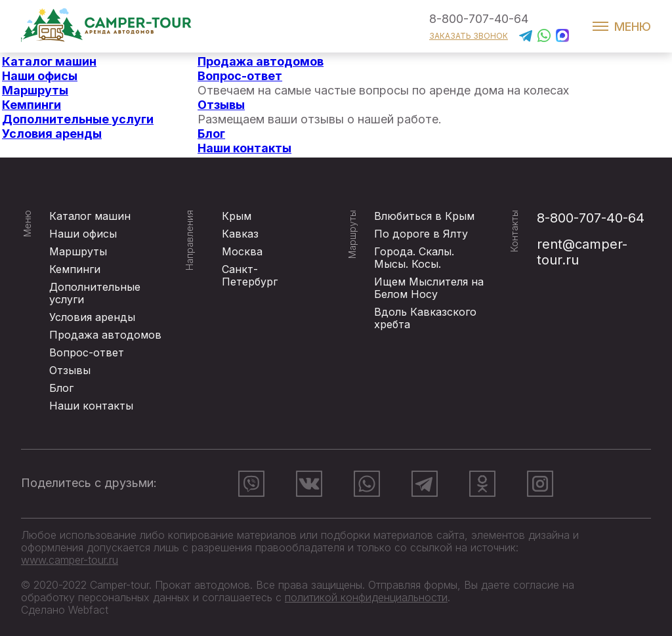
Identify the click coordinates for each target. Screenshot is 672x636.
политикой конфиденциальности (366, 597)
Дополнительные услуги (78, 119)
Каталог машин (49, 61)
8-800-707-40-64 (479, 19)
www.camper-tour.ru (70, 560)
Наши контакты (244, 148)
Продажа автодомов (261, 61)
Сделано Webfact (65, 610)
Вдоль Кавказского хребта (425, 318)
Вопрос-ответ (240, 76)
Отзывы (221, 105)
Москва (242, 251)
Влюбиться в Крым (424, 216)
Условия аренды (52, 134)
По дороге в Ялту (421, 234)
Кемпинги (31, 105)
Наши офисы (40, 76)
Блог (211, 134)
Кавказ (240, 234)
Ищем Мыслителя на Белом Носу (429, 288)
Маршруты (35, 90)
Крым (237, 216)
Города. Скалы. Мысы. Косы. (414, 258)
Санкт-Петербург (250, 275)
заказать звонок (469, 36)
